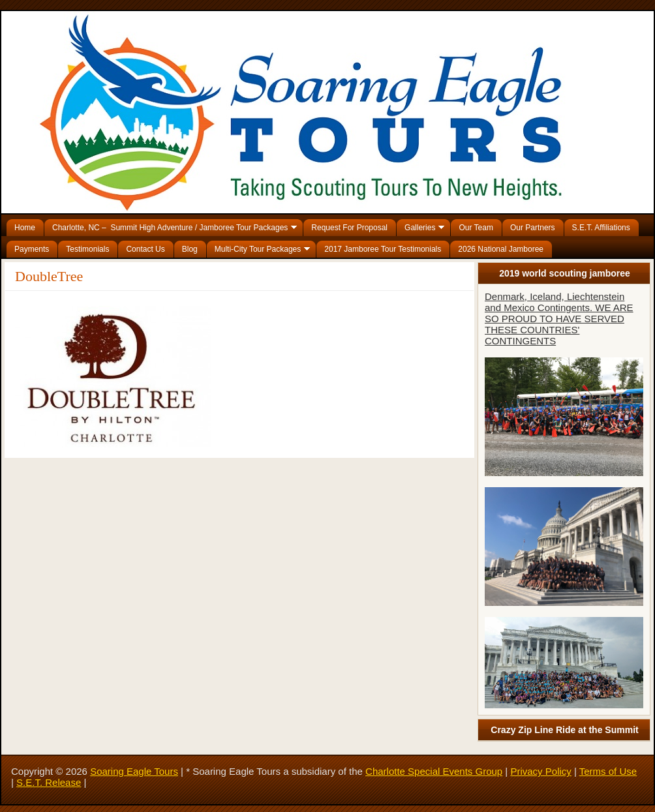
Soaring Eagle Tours (134, 771)
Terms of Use (608, 771)
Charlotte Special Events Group (434, 771)
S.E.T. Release (49, 782)
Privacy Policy (541, 771)
